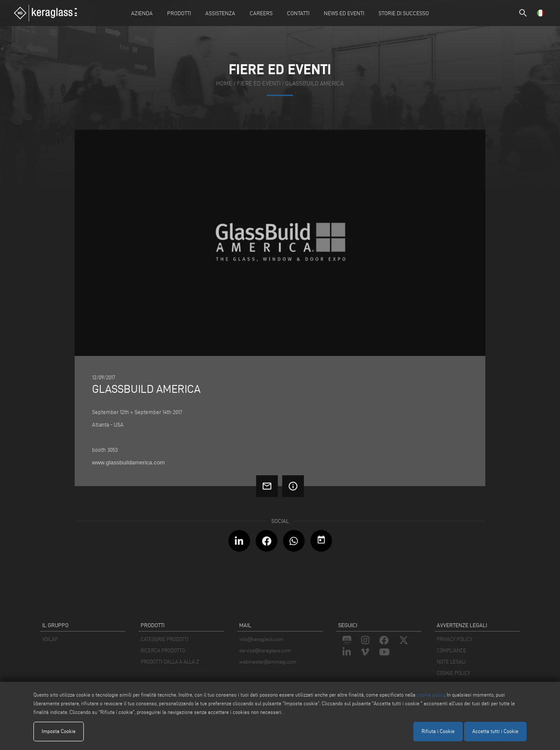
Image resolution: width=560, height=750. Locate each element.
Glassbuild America (315, 84)
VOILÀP (50, 639)
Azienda (142, 13)
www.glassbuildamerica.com (128, 462)
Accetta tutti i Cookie (495, 731)
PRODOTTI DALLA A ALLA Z (170, 662)
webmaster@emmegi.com (268, 662)
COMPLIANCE (451, 650)
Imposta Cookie (59, 731)
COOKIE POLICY (453, 673)
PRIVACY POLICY (455, 639)
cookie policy (431, 695)
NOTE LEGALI (451, 662)
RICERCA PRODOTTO (163, 650)
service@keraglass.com (265, 650)
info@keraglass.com (261, 639)
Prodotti (179, 13)
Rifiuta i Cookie (438, 731)
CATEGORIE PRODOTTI (165, 639)
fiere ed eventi (259, 84)
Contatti (298, 13)
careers (261, 13)
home (224, 84)
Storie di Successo (404, 13)
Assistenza (220, 13)
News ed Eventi (344, 13)
